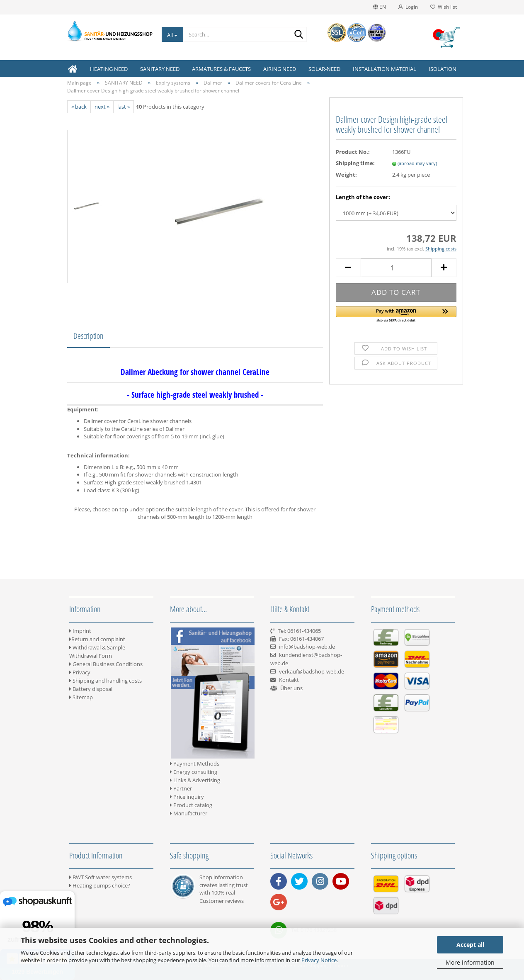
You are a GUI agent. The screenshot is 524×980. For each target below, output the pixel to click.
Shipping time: (355, 163)
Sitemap (81, 697)
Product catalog (191, 805)
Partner (181, 788)
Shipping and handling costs (106, 681)
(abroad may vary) (417, 163)
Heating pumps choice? (100, 885)
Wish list (444, 7)
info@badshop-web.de (307, 647)
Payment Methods (195, 764)
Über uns (291, 688)
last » (124, 107)
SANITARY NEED (160, 69)
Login (408, 7)
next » (102, 107)
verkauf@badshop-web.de (312, 671)
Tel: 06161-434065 (299, 631)
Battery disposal (91, 689)
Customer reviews (222, 901)
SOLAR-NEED (324, 69)
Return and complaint (97, 639)
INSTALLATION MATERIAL (385, 69)
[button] (396, 315)
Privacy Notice (319, 960)
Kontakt (289, 680)
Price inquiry (187, 797)
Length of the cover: (363, 197)
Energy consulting (194, 772)
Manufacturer (189, 813)
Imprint (80, 631)
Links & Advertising (195, 780)
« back (79, 107)
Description (89, 336)
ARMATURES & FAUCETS (221, 69)
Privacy (80, 672)
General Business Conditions (106, 664)
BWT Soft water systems (101, 877)
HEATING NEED (109, 69)
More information (470, 962)
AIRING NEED (280, 69)
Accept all (470, 945)
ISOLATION (443, 69)
